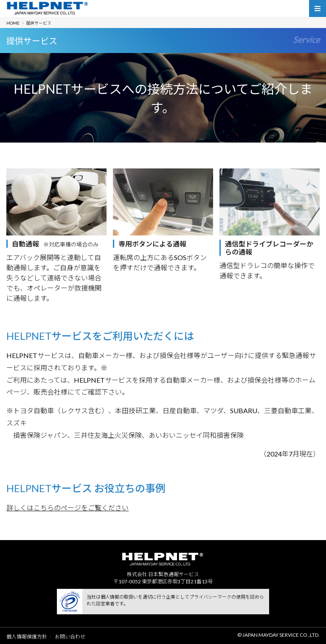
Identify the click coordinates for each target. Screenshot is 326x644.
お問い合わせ (70, 637)
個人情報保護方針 (27, 637)
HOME (13, 23)
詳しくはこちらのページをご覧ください (67, 508)
